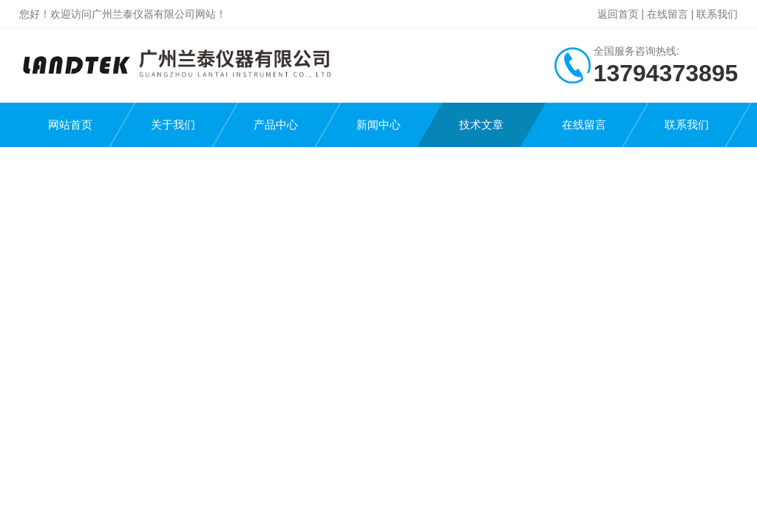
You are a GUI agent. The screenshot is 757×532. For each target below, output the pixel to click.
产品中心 (276, 125)
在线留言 (668, 14)
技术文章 (481, 125)
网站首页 (70, 125)
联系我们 (717, 14)
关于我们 (173, 125)
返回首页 (618, 14)
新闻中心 (378, 125)
